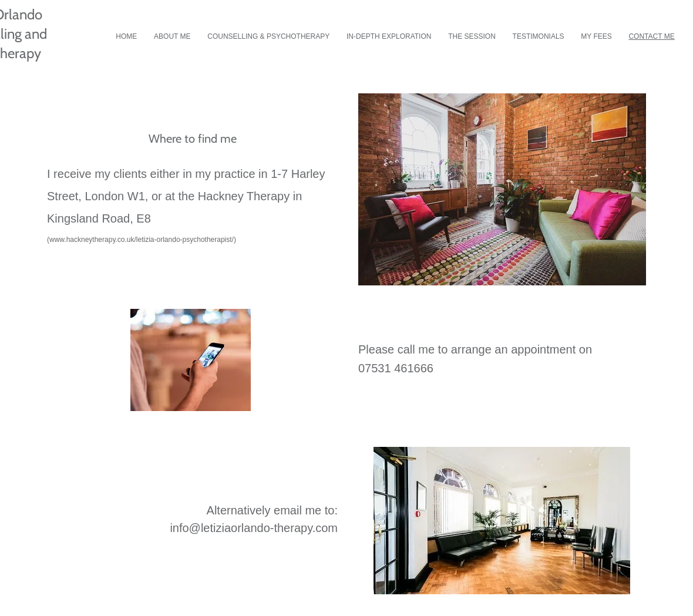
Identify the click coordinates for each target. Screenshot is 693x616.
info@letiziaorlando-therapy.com (254, 528)
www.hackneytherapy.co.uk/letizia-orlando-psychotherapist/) (143, 240)
